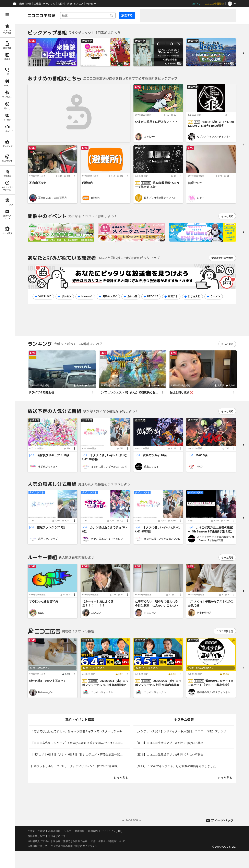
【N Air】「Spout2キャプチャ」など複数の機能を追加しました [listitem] (175, 766)
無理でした (195, 183)
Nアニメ (79, 4)
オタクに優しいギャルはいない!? (109, 467)
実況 (70, 4)
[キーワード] (88, 15)
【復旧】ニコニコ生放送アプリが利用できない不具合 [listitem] (169, 743)
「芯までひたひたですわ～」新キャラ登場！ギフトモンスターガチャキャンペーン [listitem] (81, 731)
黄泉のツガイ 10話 (155, 455)
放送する (127, 15)
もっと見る (227, 216)
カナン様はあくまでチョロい (107, 539)
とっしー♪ (150, 137)
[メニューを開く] (7, 15)
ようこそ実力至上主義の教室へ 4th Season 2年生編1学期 (215, 539)
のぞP (200, 198)
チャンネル (49, 4)
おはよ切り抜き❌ (181, 392)
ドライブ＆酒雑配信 (41, 392)
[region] (7, 438)
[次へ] (243, 232)
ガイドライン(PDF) (112, 831)
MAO (200, 467)
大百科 (61, 4)
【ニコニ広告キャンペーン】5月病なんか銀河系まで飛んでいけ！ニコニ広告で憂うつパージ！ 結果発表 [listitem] (81, 743)
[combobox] (88, 15)
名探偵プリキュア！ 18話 (53, 455)
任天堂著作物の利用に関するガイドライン (74, 846)
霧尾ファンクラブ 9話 (51, 528)
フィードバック (222, 820)
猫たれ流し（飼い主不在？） (48, 681)
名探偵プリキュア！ (49, 467)
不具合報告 (54, 831)
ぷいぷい (96, 613)
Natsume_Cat (46, 692)
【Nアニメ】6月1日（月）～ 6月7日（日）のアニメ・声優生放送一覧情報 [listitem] (78, 754)
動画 (22, 4)
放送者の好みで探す (222, 258)
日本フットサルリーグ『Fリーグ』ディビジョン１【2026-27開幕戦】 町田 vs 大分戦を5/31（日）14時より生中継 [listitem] (81, 766)
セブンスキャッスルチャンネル (214, 137)
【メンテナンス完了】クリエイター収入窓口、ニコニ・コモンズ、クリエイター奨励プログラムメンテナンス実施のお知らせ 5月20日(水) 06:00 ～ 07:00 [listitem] (185, 731)
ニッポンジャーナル (102, 692)
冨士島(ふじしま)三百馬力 (52, 198)
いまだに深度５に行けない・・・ (156, 122)
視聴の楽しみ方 (36, 836)
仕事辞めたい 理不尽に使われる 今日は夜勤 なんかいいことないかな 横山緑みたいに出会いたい (158, 605)
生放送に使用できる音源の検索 (70, 841)
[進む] (243, 53)
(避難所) (87, 183)
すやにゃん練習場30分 (44, 601)
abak (41, 613)
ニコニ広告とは (225, 631)
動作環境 (80, 831)
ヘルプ (68, 831)
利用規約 (93, 831)
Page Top (132, 821)
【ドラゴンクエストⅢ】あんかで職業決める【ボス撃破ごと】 (139, 392)
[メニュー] (180, 115)
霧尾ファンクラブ (48, 539)
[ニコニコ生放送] (41, 15)
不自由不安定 (38, 183)
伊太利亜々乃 (204, 613)
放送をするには (57, 836)
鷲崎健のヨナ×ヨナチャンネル (214, 692)
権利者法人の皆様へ (39, 841)
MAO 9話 (202, 455)
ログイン (197, 4)
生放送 (37, 4)
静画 (29, 4)
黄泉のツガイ (151, 467)
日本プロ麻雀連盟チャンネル (160, 198)
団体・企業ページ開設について (108, 841)
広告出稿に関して (37, 846)
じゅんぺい (150, 613)
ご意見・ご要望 (36, 831)
